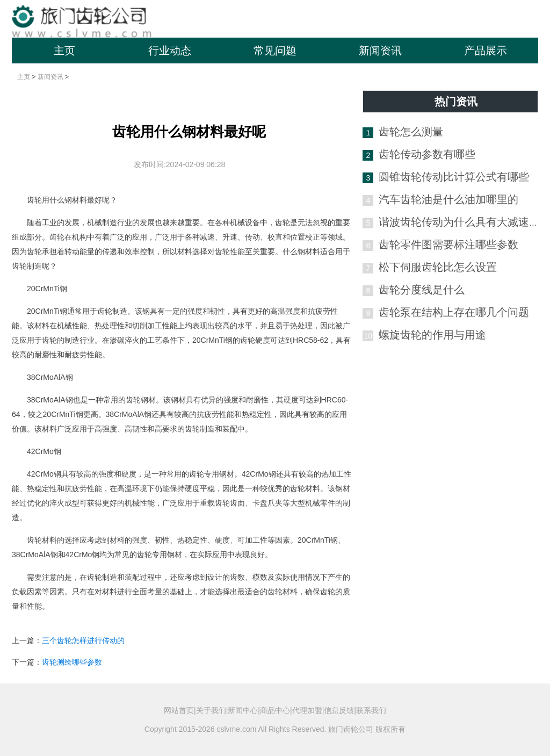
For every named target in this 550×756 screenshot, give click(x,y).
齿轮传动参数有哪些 (427, 154)
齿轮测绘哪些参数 (72, 662)
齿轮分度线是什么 (422, 290)
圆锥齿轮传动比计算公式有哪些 (454, 177)
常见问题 (275, 51)
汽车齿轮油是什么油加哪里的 (448, 199)
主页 (64, 51)
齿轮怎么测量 (411, 132)
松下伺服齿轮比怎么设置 (438, 267)
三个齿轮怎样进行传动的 (83, 640)
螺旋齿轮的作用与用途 (432, 335)
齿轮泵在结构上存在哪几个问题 (454, 312)
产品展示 (486, 51)
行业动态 (170, 51)
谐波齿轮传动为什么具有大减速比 (459, 222)
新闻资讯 (380, 51)
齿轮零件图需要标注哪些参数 (448, 244)
